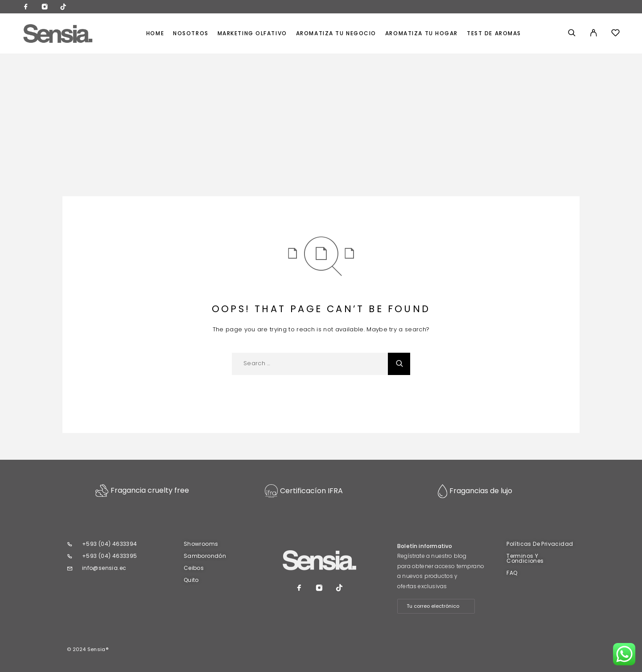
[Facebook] (26, 8)
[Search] (572, 33)
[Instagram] (45, 8)
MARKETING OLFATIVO (252, 33)
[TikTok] (63, 8)
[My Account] (594, 33)
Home (155, 33)
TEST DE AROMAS (494, 33)
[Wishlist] (615, 34)
